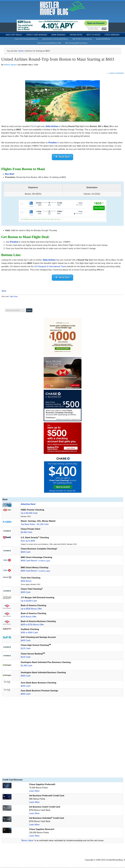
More (4, 292)
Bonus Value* (28, 841)
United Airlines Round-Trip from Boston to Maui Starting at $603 (58, 59)
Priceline (52, 143)
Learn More (34, 792)
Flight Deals (14, 297)
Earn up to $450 (28, 542)
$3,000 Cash (26, 533)
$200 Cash (26, 687)
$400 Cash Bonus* (36, 561)
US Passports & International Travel (50, 267)
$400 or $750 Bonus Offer (32, 625)
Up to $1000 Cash (29, 602)
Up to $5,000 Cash (29, 514)
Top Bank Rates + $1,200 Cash (35, 525)
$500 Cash (26, 553)
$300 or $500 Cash (29, 633)
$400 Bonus (26, 582)
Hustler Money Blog (62, 8)
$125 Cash (26, 649)
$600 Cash (26, 695)
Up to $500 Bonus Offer (31, 609)
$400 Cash (26, 593)
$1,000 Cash (26, 666)
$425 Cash (26, 641)
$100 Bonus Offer (29, 617)
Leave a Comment (117, 73)
